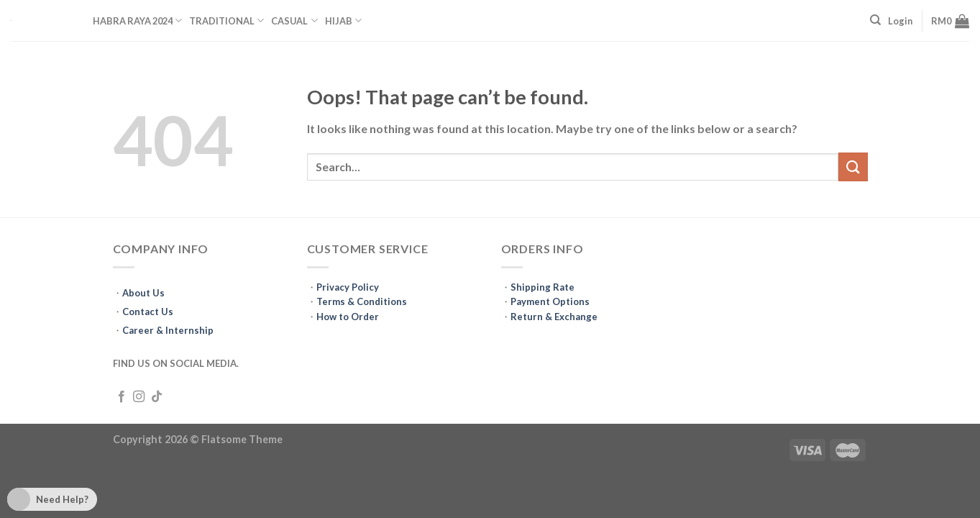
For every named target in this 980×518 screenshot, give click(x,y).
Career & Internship (168, 330)
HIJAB (343, 21)
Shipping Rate (542, 287)
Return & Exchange (554, 317)
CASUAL (294, 21)
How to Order (348, 317)
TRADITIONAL (226, 21)
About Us (143, 293)
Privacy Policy (348, 287)
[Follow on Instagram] (139, 397)
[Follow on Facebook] (122, 397)
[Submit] (853, 167)
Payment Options (550, 301)
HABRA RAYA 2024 (137, 21)
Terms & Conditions (362, 301)
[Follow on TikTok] (157, 397)
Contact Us (148, 312)
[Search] (875, 20)
